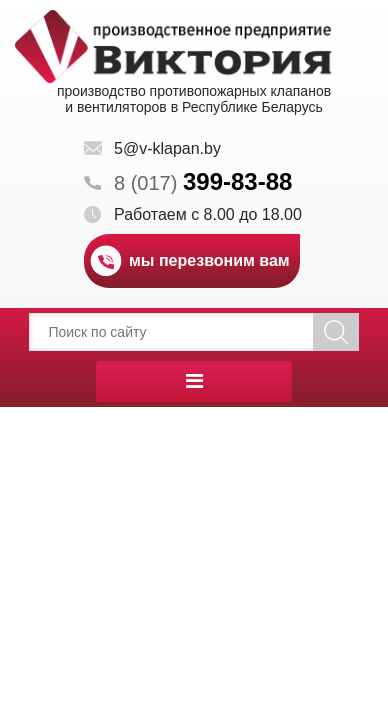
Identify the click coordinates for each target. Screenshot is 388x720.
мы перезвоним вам (209, 260)
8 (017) (203, 183)
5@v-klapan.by (167, 148)
